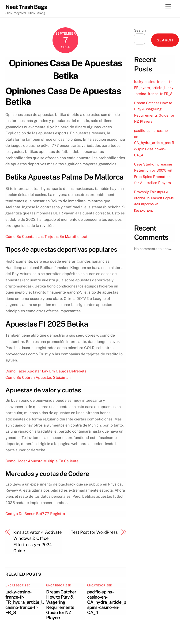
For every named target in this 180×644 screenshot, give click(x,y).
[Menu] (168, 6)
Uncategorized (18, 585)
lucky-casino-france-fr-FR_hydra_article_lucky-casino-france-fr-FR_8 (29, 602)
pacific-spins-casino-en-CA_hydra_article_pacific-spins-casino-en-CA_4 (113, 602)
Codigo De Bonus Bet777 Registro (35, 514)
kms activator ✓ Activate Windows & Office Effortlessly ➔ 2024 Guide (37, 541)
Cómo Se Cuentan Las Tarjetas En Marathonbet (46, 237)
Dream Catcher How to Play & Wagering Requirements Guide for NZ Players (61, 605)
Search (140, 30)
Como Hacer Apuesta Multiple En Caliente (42, 461)
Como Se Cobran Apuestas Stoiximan (38, 377)
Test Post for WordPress (94, 532)
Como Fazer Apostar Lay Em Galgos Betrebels (46, 371)
